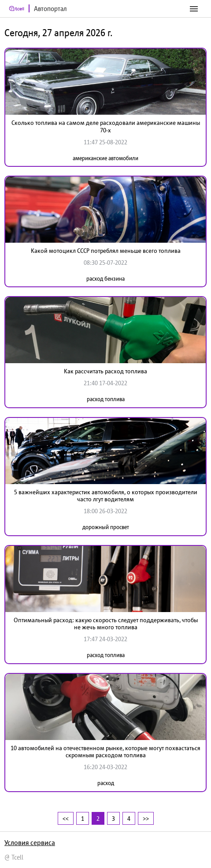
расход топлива (106, 399)
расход (106, 783)
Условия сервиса (30, 842)
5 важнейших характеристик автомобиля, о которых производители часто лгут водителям (106, 496)
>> (146, 818)
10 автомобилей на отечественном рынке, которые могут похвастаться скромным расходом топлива (105, 752)
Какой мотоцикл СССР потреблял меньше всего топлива (106, 251)
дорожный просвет (106, 527)
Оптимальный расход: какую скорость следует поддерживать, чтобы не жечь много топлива (106, 624)
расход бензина (105, 279)
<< (66, 818)
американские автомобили (105, 158)
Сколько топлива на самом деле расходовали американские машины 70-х (106, 126)
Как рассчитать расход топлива (105, 371)
